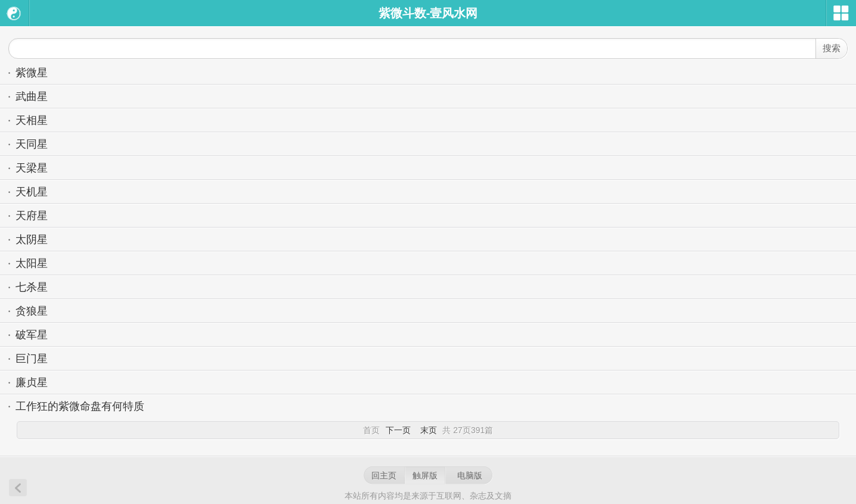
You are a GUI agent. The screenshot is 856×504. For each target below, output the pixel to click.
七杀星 (32, 287)
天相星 (32, 120)
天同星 (32, 144)
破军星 (32, 335)
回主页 (384, 475)
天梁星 (32, 168)
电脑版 (470, 475)
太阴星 (32, 239)
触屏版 (425, 475)
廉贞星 (32, 382)
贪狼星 (32, 311)
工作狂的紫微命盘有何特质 (80, 406)
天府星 (32, 216)
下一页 (398, 430)
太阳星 (32, 263)
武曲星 (32, 97)
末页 (429, 430)
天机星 (32, 192)
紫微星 (32, 73)
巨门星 (32, 359)
